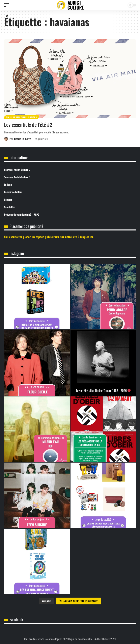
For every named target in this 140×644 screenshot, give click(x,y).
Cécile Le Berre (23, 139)
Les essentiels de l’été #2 (28, 124)
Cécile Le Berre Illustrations (21, 117)
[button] (7, 5)
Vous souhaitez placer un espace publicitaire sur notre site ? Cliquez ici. (49, 237)
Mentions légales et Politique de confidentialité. (69, 639)
